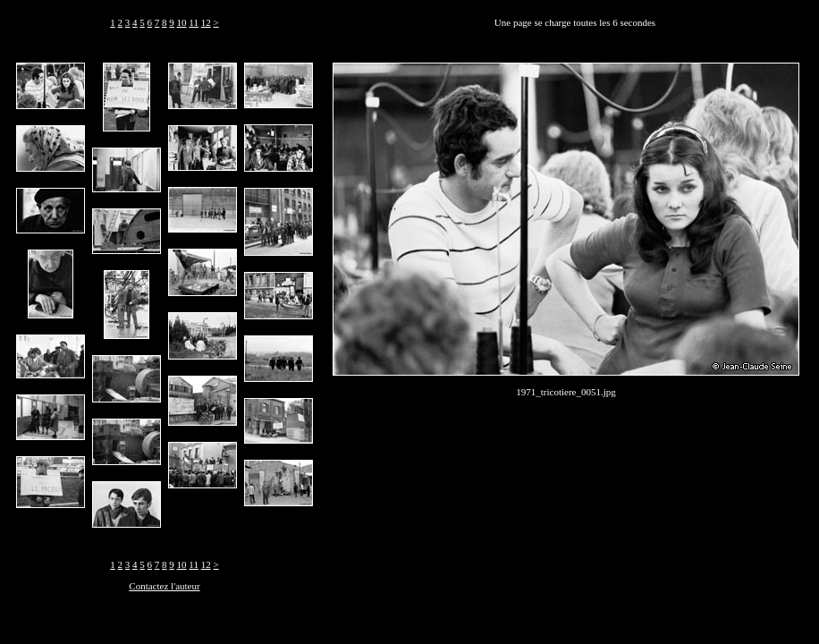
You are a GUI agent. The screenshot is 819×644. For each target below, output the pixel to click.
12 (206, 22)
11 (194, 22)
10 (182, 22)
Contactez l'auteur (164, 586)
